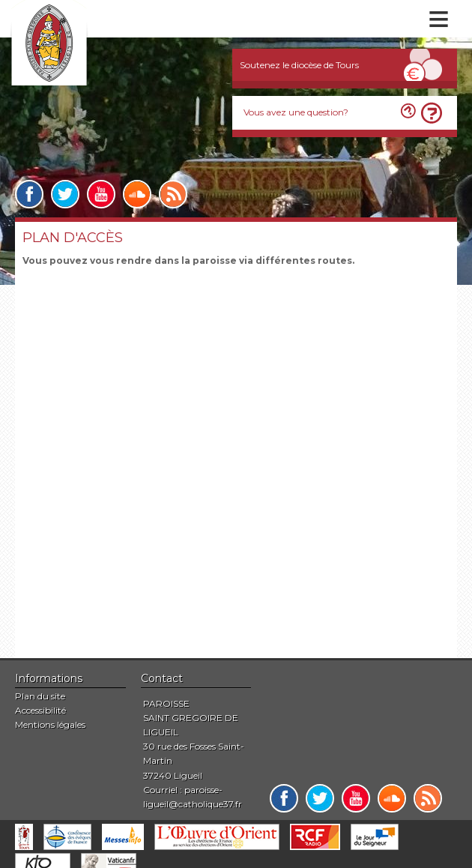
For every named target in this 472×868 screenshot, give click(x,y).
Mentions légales (50, 724)
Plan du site (40, 696)
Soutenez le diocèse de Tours (299, 65)
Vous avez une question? (296, 112)
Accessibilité (40, 710)
